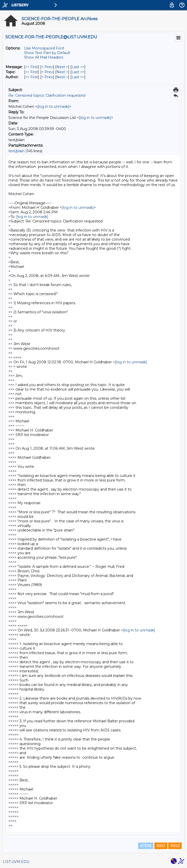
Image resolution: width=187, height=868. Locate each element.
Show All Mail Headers (44, 57)
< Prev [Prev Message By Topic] (47, 72)
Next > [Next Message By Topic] (62, 72)
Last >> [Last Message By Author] (78, 77)
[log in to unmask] (53, 107)
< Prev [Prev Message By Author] (47, 77)
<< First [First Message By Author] (32, 77)
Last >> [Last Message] (78, 67)
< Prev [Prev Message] (47, 67)
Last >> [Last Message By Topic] (78, 72)
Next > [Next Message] (62, 67)
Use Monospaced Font (44, 48)
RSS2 (175, 846)
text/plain (16, 151)
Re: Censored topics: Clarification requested (47, 95)
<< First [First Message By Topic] (32, 72)
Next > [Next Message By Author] (62, 77)
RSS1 (161, 846)
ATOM (146, 846)
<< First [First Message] (32, 67)
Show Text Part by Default (47, 53)
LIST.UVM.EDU (16, 862)
